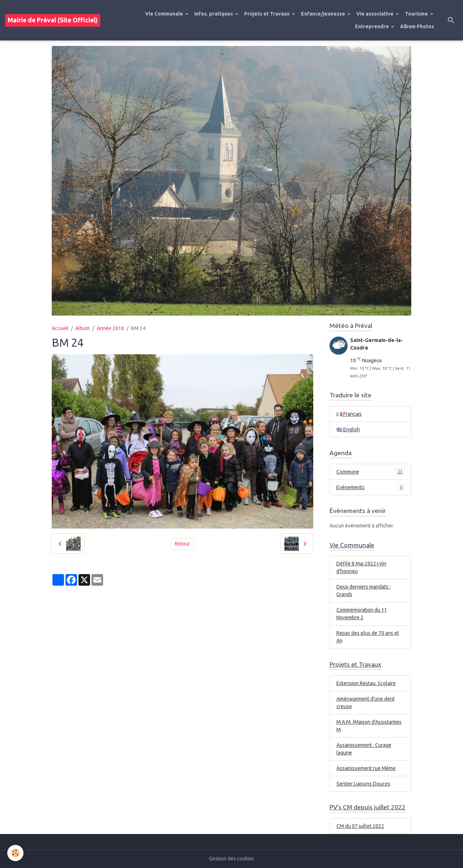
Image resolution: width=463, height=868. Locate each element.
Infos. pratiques (214, 14)
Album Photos (417, 26)
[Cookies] (15, 853)
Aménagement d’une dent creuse (366, 703)
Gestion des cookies (232, 859)
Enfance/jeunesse (324, 14)
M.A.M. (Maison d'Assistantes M (369, 726)
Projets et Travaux (267, 14)
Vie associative (375, 14)
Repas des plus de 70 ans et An (368, 637)
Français (349, 414)
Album (82, 328)
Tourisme (417, 14)
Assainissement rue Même (366, 768)
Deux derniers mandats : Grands (364, 591)
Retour (182, 544)
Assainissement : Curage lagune (364, 749)
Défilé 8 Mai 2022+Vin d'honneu (361, 567)
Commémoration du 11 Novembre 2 (362, 614)
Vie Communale (165, 14)
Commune (371, 472)
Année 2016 (110, 328)
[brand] (53, 20)
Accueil (60, 328)
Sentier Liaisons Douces (363, 784)
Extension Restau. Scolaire (366, 683)
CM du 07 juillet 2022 (360, 826)
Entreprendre (372, 26)
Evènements (371, 487)
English (348, 429)
